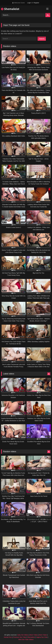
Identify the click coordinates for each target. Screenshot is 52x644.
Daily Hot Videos (23, 635)
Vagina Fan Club (42, 637)
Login (29, 3)
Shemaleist (10, 9)
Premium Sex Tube (20, 637)
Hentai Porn (8, 637)
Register (36, 3)
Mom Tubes (34, 635)
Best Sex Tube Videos (26, 639)
